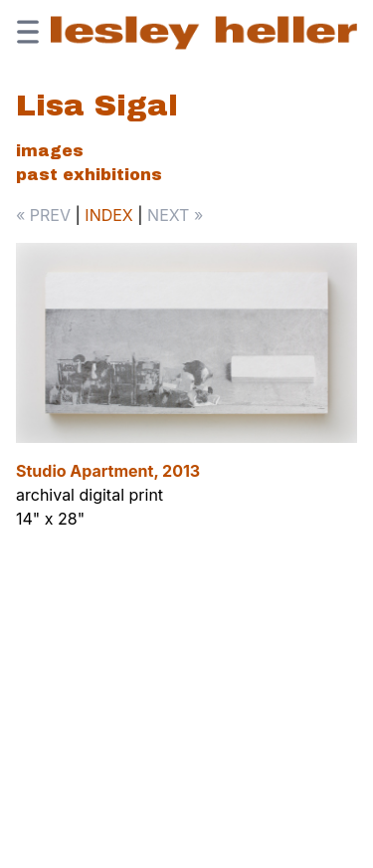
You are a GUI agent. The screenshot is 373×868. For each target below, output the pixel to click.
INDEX (108, 215)
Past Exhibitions (89, 175)
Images (50, 151)
